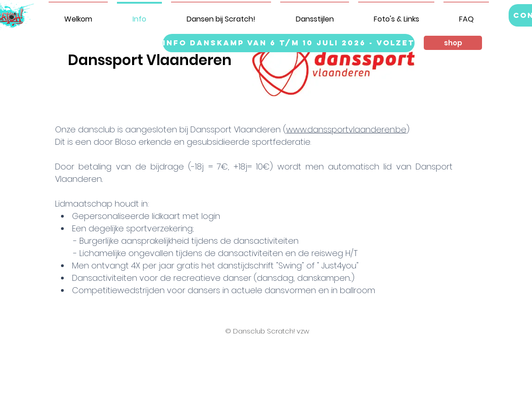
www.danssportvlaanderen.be (346, 129)
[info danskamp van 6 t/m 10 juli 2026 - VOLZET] (289, 43)
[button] (453, 43)
